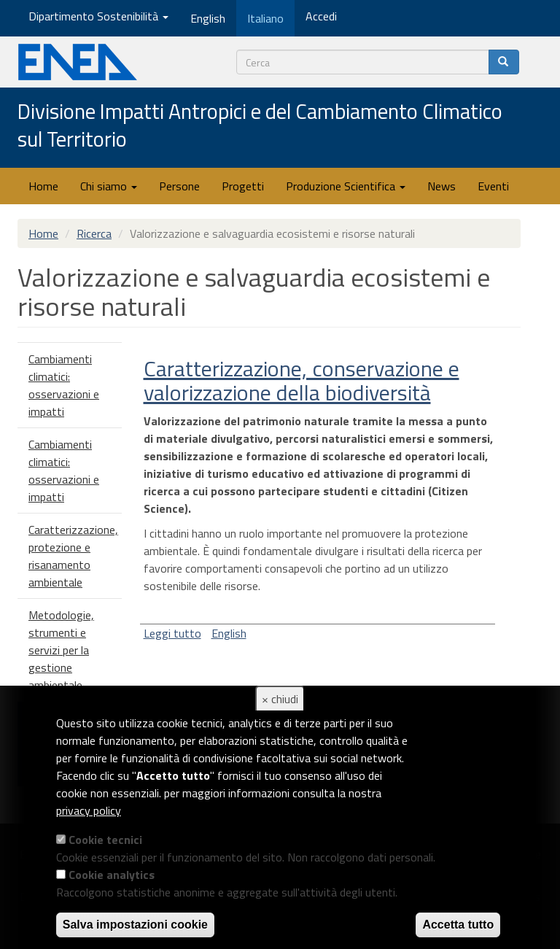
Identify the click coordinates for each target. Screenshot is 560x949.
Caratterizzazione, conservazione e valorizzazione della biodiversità (302, 380)
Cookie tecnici (105, 840)
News (442, 186)
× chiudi (280, 699)
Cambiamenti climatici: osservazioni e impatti (64, 385)
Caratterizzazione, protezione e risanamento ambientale (73, 556)
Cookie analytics (112, 875)
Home (43, 186)
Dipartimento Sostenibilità (98, 16)
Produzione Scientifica (346, 186)
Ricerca (94, 233)
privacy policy (89, 810)
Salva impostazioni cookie (135, 925)
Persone (179, 186)
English (229, 633)
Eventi (493, 186)
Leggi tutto (172, 633)
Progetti (243, 186)
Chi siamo (109, 186)
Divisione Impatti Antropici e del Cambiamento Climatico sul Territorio (260, 126)
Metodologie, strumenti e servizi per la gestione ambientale (61, 650)
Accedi (321, 16)
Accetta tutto (458, 925)
